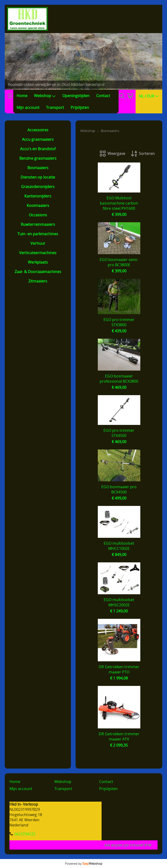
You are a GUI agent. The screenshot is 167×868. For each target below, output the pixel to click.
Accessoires (38, 130)
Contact (103, 96)
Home (22, 96)
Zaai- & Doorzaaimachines (38, 272)
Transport (55, 107)
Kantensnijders (38, 196)
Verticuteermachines (38, 253)
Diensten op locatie (38, 177)
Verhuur (38, 243)
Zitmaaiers (38, 281)
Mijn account (28, 107)
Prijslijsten (80, 107)
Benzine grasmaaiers (38, 158)
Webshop (45, 96)
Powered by (84, 864)
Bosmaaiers (38, 168)
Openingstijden (76, 96)
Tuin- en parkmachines (38, 234)
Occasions (38, 215)
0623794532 (25, 834)
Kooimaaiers (38, 205)
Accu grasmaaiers (38, 139)
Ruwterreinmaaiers (38, 224)
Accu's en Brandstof (38, 149)
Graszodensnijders (38, 187)
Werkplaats (38, 262)
